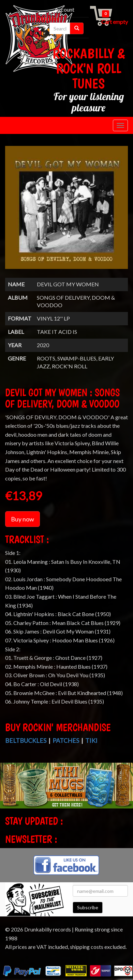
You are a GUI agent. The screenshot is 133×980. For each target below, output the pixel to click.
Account (64, 9)
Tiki (91, 740)
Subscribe (88, 907)
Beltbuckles (26, 740)
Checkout (48, 18)
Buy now (23, 519)
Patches (66, 740)
